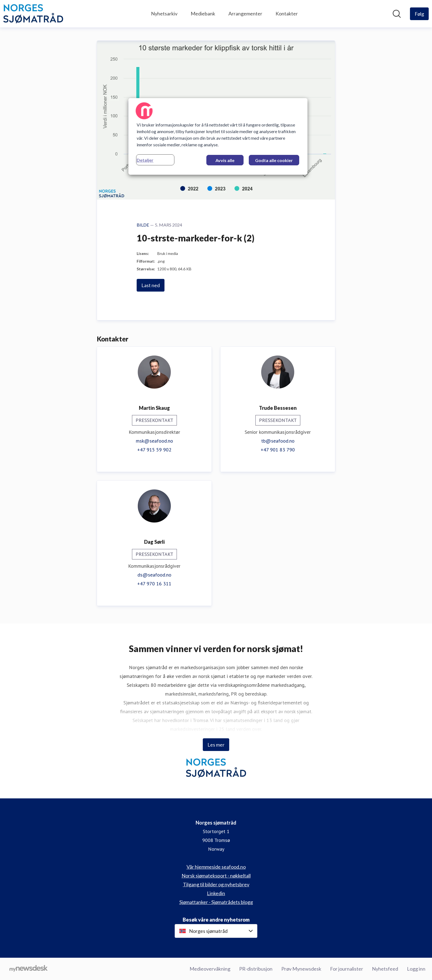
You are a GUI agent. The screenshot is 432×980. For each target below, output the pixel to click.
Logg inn (416, 969)
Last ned (151, 285)
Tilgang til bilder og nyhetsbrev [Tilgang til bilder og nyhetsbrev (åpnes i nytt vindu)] (216, 884)
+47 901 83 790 (278, 450)
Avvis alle (225, 160)
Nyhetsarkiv (164, 14)
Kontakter (287, 14)
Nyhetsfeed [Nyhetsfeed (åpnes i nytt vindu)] (385, 969)
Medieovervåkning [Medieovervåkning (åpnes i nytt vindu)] (210, 969)
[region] (218, 136)
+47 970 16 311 (154, 584)
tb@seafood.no (278, 441)
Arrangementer (245, 14)
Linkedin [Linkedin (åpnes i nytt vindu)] (216, 893)
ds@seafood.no (154, 575)
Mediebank (203, 14)
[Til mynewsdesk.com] (29, 969)
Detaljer (145, 160)
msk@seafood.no (154, 441)
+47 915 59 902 (154, 450)
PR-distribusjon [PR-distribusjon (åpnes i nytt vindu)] (256, 969)
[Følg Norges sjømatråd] (419, 14)
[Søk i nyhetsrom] (397, 14)
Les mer (216, 745)
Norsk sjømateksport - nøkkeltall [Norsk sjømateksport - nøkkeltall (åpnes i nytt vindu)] (216, 876)
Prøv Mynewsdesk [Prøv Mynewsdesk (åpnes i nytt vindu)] (301, 969)
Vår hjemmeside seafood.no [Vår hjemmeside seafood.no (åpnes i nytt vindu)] (216, 867)
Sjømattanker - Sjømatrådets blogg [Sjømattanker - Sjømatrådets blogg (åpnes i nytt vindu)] (216, 902)
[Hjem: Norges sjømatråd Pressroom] (33, 14)
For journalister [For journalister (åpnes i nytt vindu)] (347, 969)
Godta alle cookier (274, 160)
